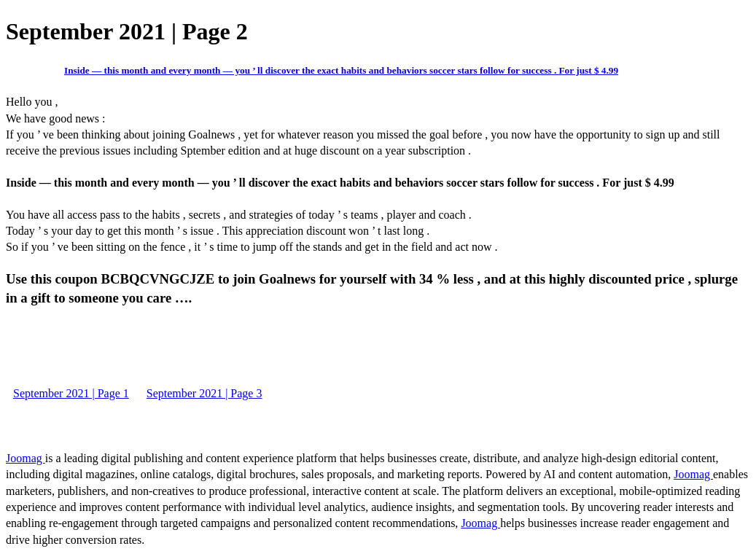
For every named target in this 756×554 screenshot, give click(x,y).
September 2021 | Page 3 (204, 393)
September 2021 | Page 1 (71, 393)
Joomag (26, 458)
